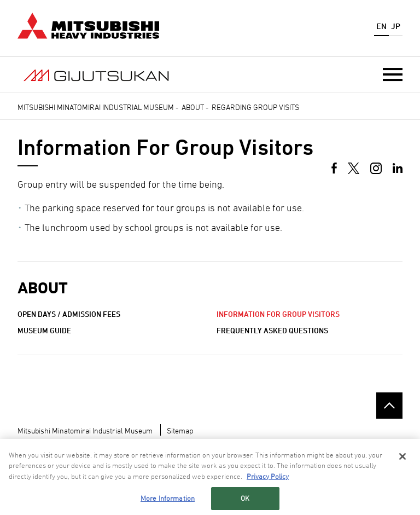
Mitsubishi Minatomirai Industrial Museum (96, 107)
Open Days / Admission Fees (69, 314)
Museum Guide (44, 330)
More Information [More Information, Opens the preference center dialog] (168, 501)
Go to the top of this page (389, 406)
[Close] (402, 459)
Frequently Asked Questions (272, 330)
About (193, 107)
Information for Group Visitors (278, 314)
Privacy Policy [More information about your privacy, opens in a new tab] (268, 478)
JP (396, 26)
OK (245, 501)
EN (381, 26)
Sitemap (180, 430)
